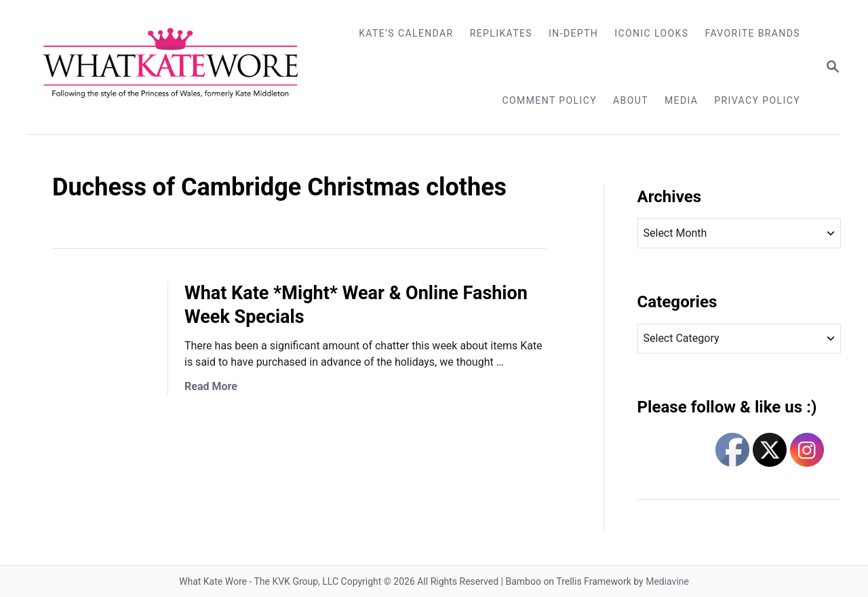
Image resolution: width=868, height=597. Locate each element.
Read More (211, 386)
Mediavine (667, 581)
